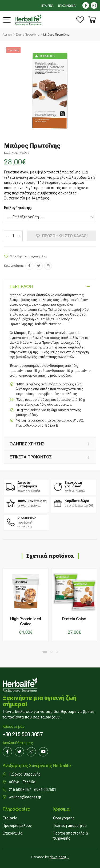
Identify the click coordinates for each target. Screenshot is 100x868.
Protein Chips (74, 619)
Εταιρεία (10, 818)
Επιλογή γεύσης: (18, 208)
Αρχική (7, 35)
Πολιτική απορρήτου (70, 826)
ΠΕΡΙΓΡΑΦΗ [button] (21, 286)
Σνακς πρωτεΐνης (27, 35)
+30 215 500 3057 (23, 734)
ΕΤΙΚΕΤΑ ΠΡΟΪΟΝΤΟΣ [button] (31, 457)
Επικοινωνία (13, 833)
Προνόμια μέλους (17, 826)
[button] (92, 20)
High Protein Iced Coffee (26, 621)
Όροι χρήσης (64, 818)
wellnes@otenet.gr (25, 797)
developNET (59, 857)
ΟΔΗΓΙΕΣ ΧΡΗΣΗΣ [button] (27, 444)
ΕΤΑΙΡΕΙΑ (47, 6)
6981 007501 (45, 790)
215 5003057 (20, 790)
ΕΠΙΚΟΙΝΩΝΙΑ (67, 6)
